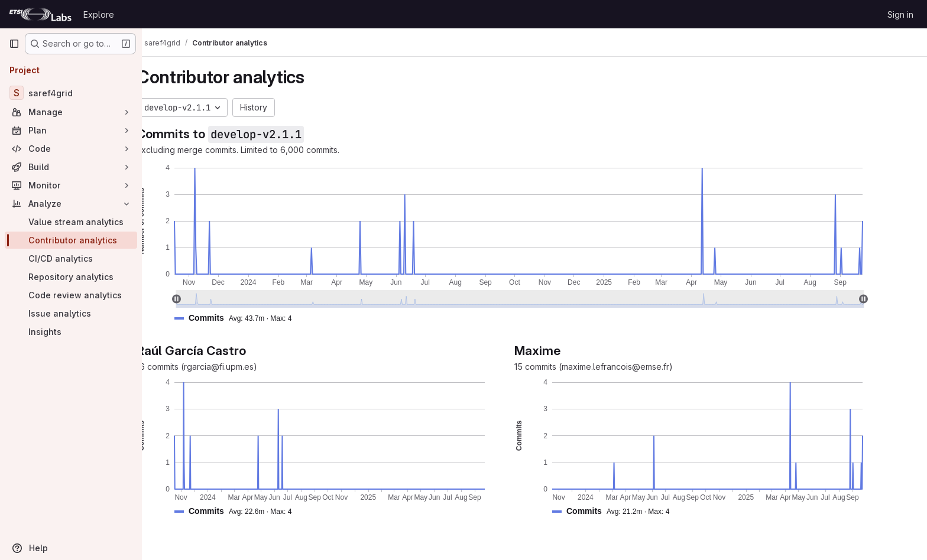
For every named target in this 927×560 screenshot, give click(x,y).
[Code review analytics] (71, 295)
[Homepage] (40, 14)
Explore (99, 14)
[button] (267, 318)
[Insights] (71, 332)
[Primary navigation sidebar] (14, 44)
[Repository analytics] (71, 277)
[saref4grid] (71, 93)
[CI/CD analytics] (71, 258)
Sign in (900, 14)
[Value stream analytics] (71, 222)
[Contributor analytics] (71, 240)
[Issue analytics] (71, 313)
